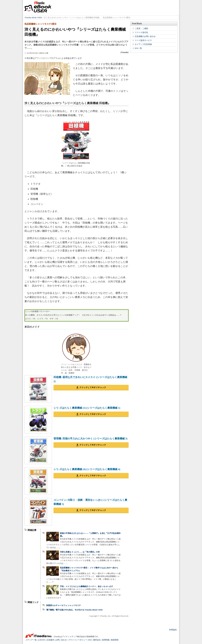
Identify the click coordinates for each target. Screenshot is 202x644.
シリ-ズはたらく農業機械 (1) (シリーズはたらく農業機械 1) (87, 408)
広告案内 (50, 640)
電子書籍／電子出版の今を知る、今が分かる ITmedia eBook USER (74, 610)
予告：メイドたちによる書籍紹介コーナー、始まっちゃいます (86, 586)
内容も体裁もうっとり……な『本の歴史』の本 (80, 552)
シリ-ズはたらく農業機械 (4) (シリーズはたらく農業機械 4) (87, 469)
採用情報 (106, 640)
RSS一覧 (138, 48)
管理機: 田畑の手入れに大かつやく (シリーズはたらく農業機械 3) (90, 439)
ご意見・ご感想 (141, 28)
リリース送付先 (141, 32)
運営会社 (97, 640)
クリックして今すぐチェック (93, 387)
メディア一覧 (31, 640)
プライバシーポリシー (78, 640)
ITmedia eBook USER (38, 7)
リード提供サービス (143, 40)
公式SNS (42, 640)
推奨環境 (115, 640)
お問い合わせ (61, 640)
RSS (90, 640)
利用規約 (173, 630)
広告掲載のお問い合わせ (145, 36)
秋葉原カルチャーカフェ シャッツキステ (64, 605)
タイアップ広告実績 (143, 44)
